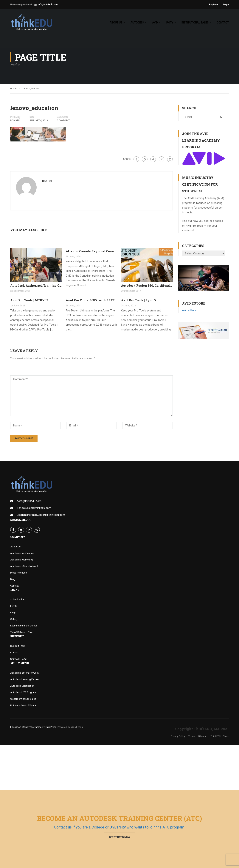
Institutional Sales (195, 23)
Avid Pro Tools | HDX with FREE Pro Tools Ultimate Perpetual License (92, 300)
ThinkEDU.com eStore (22, 632)
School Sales (17, 600)
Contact (223, 23)
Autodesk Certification (22, 686)
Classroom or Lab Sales (23, 699)
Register (214, 5)
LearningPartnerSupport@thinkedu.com (41, 515)
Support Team (18, 646)
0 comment (63, 121)
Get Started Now (119, 837)
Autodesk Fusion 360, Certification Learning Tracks (147, 285)
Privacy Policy (178, 736)
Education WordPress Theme (26, 727)
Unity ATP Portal (19, 659)
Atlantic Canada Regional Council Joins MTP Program (92, 251)
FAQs (13, 613)
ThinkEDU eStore (220, 736)
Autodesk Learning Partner (25, 679)
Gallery (14, 619)
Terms (192, 736)
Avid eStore (189, 310)
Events (14, 606)
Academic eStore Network (24, 566)
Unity (170, 23)
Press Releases (18, 573)
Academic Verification (22, 553)
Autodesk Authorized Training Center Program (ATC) (36, 285)
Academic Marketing (21, 560)
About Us (15, 547)
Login (226, 5)
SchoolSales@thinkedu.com (34, 508)
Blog (13, 579)
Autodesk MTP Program (23, 692)
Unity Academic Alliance (23, 705)
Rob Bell (15, 121)
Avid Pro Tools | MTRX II (29, 300)
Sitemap (203, 736)
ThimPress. (51, 727)
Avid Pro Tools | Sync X (139, 300)
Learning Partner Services (24, 626)
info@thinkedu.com (48, 5)
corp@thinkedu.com (29, 501)
